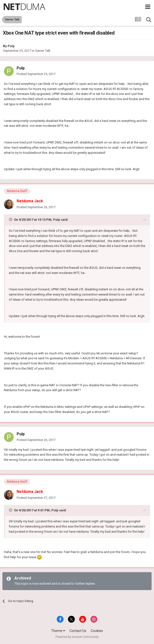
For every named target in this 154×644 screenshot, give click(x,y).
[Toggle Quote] (11, 219)
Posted (36, 74)
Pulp (11, 46)
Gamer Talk (43, 51)
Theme (58, 631)
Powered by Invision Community (77, 637)
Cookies (97, 631)
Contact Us (78, 631)
